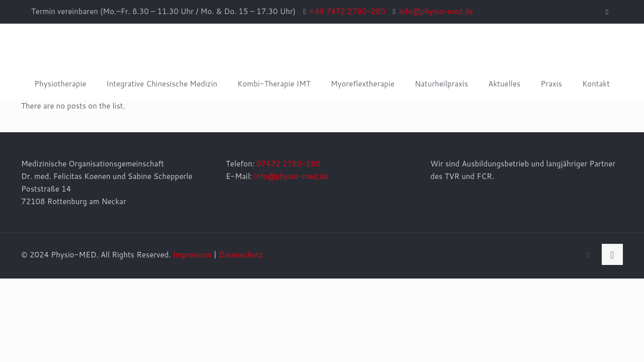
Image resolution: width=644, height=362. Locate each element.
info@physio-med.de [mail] (436, 11)
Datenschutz (241, 255)
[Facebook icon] (607, 12)
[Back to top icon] (612, 254)
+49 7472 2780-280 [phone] (347, 11)
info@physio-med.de (291, 176)
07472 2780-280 (289, 164)
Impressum (192, 255)
